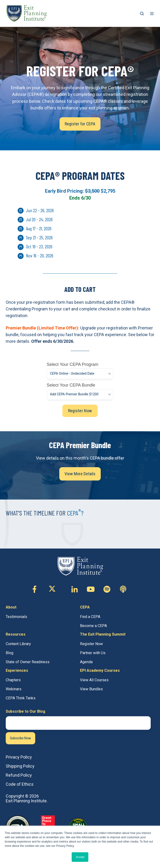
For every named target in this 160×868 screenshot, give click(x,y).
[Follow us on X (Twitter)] (55, 589)
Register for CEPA (80, 124)
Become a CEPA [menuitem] (93, 626)
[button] (142, 14)
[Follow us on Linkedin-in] (75, 589)
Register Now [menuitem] (91, 644)
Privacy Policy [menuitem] (19, 757)
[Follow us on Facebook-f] (35, 589)
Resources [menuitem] (16, 634)
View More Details (80, 474)
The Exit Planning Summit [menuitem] (103, 634)
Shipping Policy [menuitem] (20, 766)
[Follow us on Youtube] (91, 589)
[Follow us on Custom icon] (107, 589)
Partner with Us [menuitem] (93, 653)
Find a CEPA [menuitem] (90, 617)
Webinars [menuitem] (14, 689)
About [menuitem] (11, 607)
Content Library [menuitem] (18, 644)
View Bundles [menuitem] (91, 689)
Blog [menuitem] (10, 653)
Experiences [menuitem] (17, 670)
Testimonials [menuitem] (16, 617)
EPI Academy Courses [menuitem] (100, 670)
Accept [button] (80, 857)
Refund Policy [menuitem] (19, 775)
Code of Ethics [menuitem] (20, 784)
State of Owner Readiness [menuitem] (28, 662)
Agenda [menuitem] (86, 662)
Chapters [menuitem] (13, 680)
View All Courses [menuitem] (94, 680)
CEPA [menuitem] (85, 607)
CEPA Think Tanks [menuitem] (21, 698)
